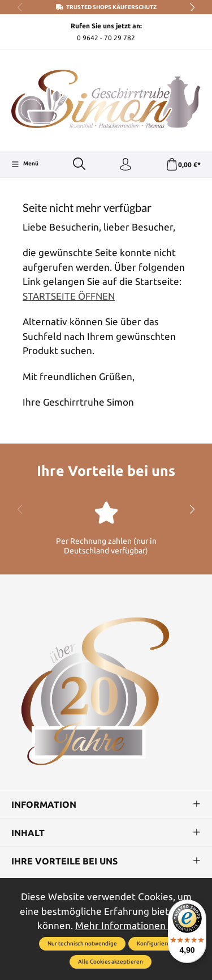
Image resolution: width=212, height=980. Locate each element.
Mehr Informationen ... (125, 925)
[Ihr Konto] (126, 165)
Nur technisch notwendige (82, 943)
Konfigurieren (155, 943)
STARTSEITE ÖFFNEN (69, 296)
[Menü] (25, 164)
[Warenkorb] (183, 165)
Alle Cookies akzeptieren (111, 962)
